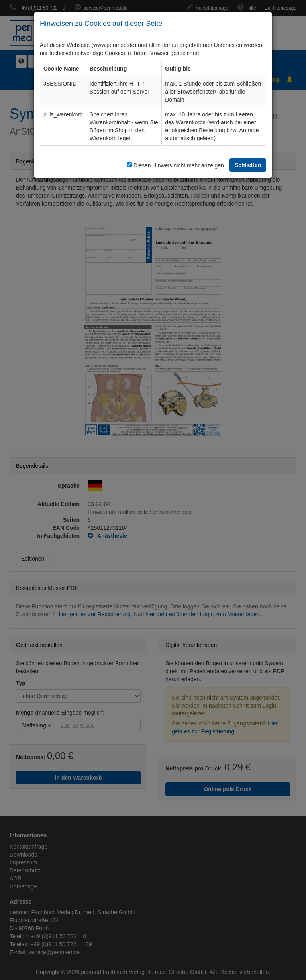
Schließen (248, 165)
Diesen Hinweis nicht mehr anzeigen (179, 165)
